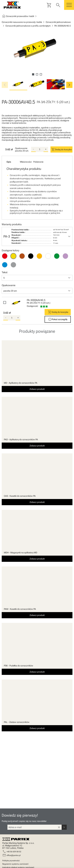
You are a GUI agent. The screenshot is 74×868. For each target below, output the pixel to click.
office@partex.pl (14, 855)
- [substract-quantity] (33, 149)
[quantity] (40, 149)
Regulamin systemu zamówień (15, 864)
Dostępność (32, 306)
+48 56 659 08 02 (14, 852)
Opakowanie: (21, 148)
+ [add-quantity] (46, 149)
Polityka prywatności (11, 861)
